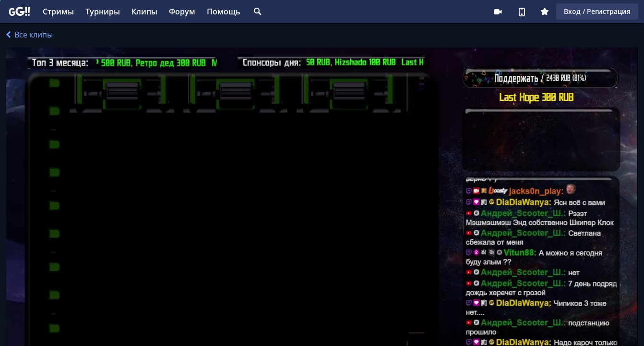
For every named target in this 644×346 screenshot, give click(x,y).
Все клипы (30, 35)
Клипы (144, 12)
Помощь (224, 12)
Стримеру (498, 12)
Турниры (103, 12)
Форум (182, 12)
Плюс (545, 12)
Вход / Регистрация (597, 11)
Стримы (58, 12)
